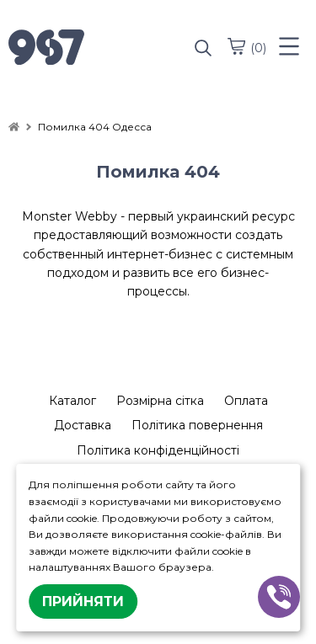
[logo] (83, 49)
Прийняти (83, 601)
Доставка (83, 425)
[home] (14, 127)
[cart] (236, 46)
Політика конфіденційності (158, 450)
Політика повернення (197, 425)
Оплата (246, 401)
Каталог (72, 401)
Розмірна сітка (160, 401)
